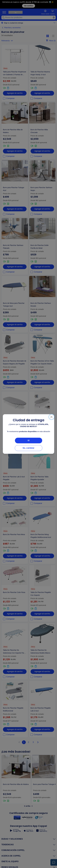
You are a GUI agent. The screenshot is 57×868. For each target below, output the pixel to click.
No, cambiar (29, 448)
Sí (29, 440)
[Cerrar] (51, 417)
